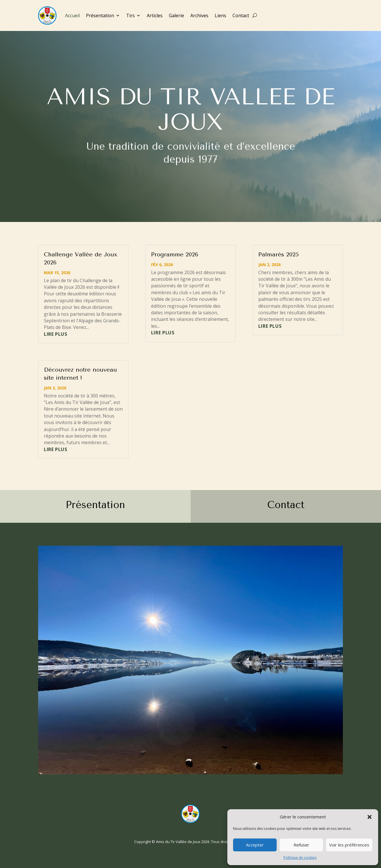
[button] (370, 817)
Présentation (100, 15)
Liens (220, 15)
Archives (199, 15)
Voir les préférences (349, 845)
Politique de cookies (300, 858)
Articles (155, 15)
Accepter (255, 845)
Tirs (130, 15)
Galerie (176, 15)
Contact (241, 15)
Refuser (301, 845)
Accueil (72, 15)
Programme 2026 (175, 254)
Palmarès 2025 (279, 254)
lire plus (56, 334)
